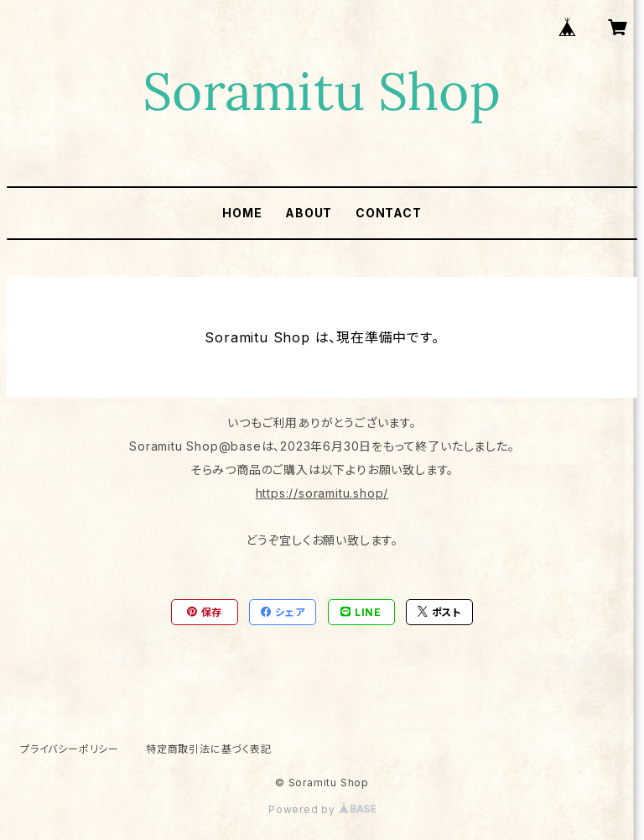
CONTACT (389, 213)
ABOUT (309, 213)
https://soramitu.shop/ (322, 493)
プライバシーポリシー (70, 749)
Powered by (322, 809)
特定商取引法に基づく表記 (209, 749)
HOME (242, 213)
